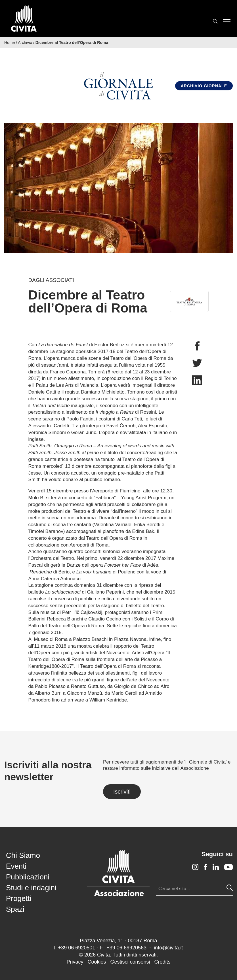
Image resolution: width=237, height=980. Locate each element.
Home (10, 42)
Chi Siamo (23, 855)
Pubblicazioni (28, 877)
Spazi (15, 909)
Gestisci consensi (130, 962)
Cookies (97, 962)
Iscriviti (122, 792)
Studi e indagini (31, 888)
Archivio (25, 42)
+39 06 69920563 (126, 948)
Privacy (75, 962)
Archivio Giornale (204, 86)
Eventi (16, 866)
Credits (162, 962)
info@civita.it (168, 948)
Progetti (19, 898)
